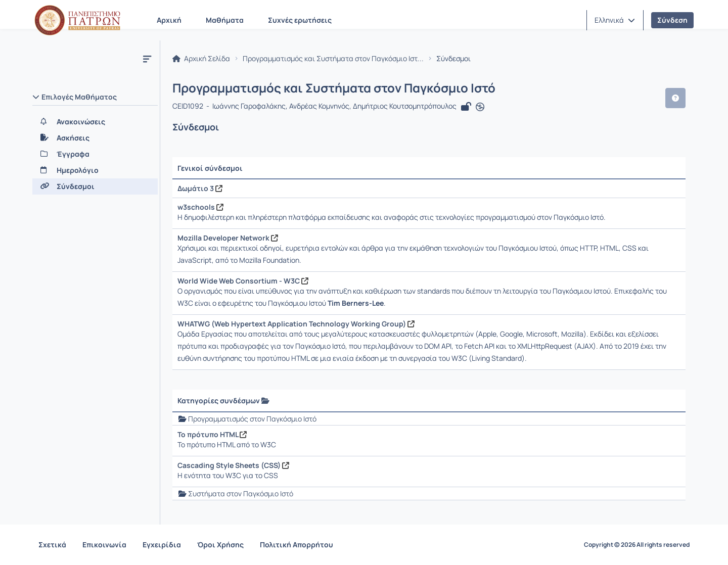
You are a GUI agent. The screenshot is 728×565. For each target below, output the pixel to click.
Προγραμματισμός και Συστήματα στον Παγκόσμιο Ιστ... (333, 59)
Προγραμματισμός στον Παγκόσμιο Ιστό (252, 419)
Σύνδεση (672, 20)
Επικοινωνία (104, 545)
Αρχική (169, 20)
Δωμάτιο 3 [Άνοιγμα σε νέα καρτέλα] (200, 188)
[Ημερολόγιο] (95, 170)
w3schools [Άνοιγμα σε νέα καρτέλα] (200, 207)
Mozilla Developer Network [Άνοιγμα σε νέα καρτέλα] (228, 238)
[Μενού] (147, 59)
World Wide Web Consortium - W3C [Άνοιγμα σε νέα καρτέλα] (243, 281)
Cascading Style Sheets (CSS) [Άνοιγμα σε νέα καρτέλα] (233, 465)
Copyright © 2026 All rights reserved (637, 545)
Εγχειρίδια (162, 545)
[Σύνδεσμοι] (95, 186)
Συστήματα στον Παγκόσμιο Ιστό (241, 493)
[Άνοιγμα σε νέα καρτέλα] (480, 107)
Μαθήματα (225, 20)
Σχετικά (52, 545)
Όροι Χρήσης (220, 545)
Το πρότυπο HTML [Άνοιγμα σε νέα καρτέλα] (212, 434)
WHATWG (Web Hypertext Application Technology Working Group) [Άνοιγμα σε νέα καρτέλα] (296, 324)
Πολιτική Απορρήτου (297, 545)
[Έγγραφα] (95, 154)
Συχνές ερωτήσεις (300, 20)
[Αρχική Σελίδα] (77, 20)
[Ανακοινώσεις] (95, 122)
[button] (615, 20)
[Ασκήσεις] (95, 138)
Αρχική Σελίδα (201, 59)
